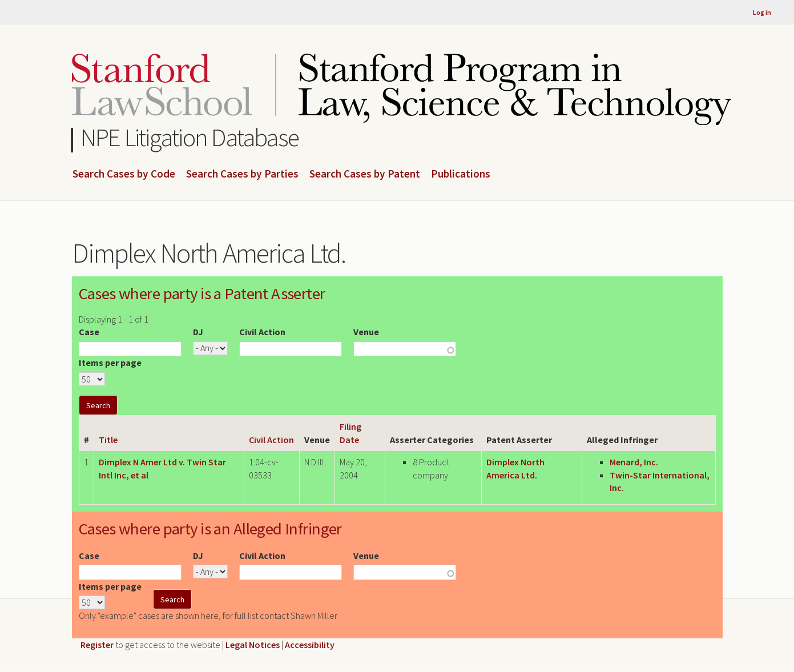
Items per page (110, 363)
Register (97, 645)
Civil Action (262, 332)
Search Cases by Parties (242, 174)
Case (89, 332)
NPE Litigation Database (190, 137)
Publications (461, 174)
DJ (198, 332)
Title (108, 440)
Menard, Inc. (634, 462)
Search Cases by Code (124, 174)
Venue (366, 332)
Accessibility (310, 645)
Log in (762, 12)
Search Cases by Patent (365, 174)
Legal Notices (253, 645)
